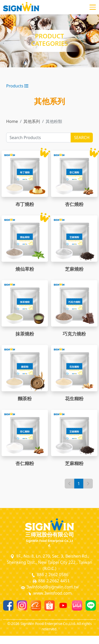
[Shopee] (49, 605)
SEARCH (82, 138)
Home (12, 121)
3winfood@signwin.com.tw (49, 587)
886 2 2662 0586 (49, 575)
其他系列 (32, 121)
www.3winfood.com (50, 593)
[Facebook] (8, 605)
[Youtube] (63, 605)
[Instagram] (22, 605)
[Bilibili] (77, 605)
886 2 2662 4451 (51, 581)
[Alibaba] (36, 605)
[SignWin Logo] (49, 524)
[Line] (91, 605)
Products (17, 86)
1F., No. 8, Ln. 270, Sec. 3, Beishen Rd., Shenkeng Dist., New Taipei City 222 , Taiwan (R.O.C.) (49, 562)
